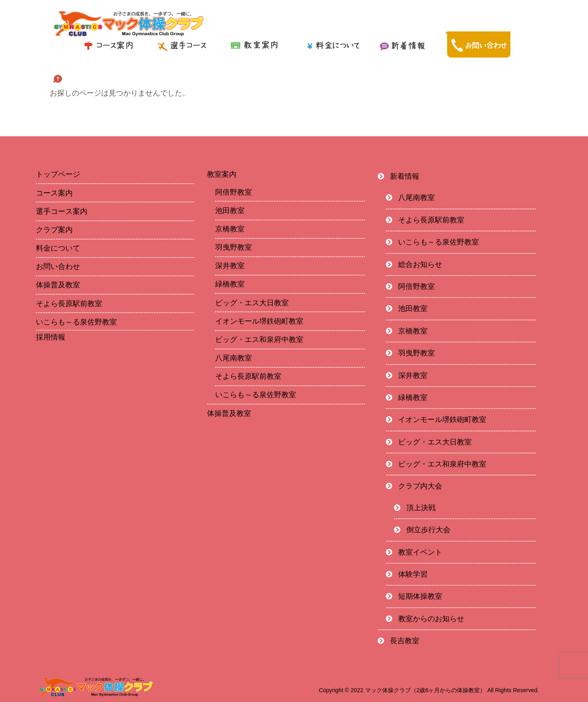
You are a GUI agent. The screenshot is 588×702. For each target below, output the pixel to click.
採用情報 (51, 337)
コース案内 (54, 193)
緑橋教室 (230, 284)
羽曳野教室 (234, 247)
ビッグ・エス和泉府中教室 (259, 340)
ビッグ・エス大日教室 (252, 303)
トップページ (58, 174)
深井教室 (230, 266)
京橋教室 (230, 229)
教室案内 (222, 174)
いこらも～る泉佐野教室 (76, 322)
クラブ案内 (54, 230)
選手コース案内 (62, 211)
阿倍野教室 (234, 192)
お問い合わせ (58, 267)
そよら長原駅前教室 (69, 304)
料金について (58, 248)
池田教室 (230, 211)
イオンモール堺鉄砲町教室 (259, 321)
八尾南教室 (234, 358)
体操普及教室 (58, 285)
